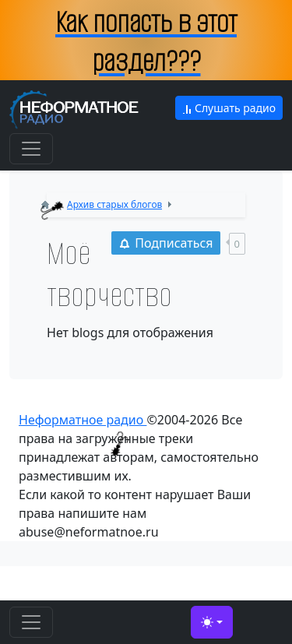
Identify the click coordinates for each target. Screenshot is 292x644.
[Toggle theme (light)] (212, 622)
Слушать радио (229, 108)
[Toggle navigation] (31, 149)
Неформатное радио (83, 420)
